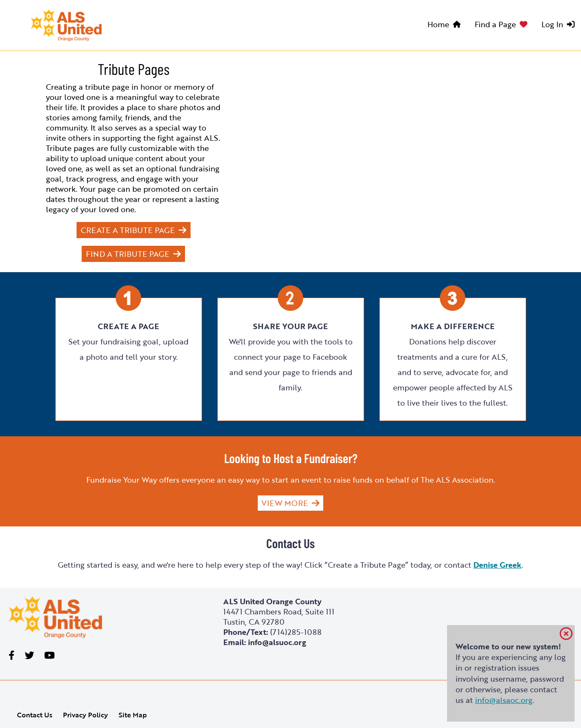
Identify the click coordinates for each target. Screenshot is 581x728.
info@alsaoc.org (504, 700)
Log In (552, 24)
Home (438, 24)
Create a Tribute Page (128, 230)
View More (285, 503)
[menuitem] (446, 26)
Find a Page (495, 24)
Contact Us (35, 715)
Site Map (133, 715)
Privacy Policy (85, 715)
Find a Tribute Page (128, 254)
